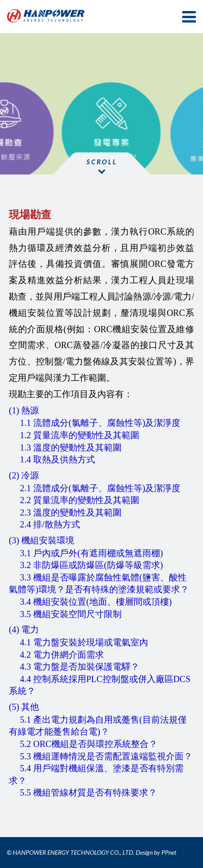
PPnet (169, 852)
